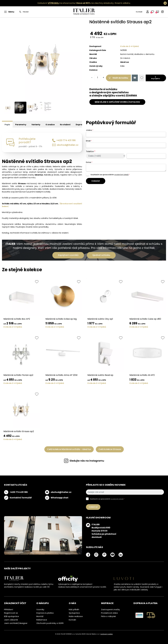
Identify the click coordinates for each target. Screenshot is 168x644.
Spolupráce (74, 613)
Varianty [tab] (36, 125)
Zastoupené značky (110, 610)
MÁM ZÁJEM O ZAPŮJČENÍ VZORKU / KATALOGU (117, 102)
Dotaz (89, 162)
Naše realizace (76, 616)
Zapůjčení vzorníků (68, 255)
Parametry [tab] (21, 125)
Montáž (40, 616)
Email (89, 141)
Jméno (90, 130)
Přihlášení (9, 610)
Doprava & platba (45, 613)
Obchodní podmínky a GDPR (50, 623)
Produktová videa (109, 613)
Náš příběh (74, 610)
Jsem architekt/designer (16, 623)
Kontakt (139, 12)
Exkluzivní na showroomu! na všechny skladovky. (76, 3)
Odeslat (96, 181)
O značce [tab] (50, 125)
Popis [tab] (7, 125)
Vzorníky (40, 610)
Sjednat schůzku (101, 255)
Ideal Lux (125, 62)
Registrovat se (11, 613)
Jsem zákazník (11, 620)
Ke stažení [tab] (65, 125)
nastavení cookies (107, 634)
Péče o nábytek (108, 616)
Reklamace (42, 620)
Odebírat (93, 507)
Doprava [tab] (80, 125)
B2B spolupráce (11, 616)
